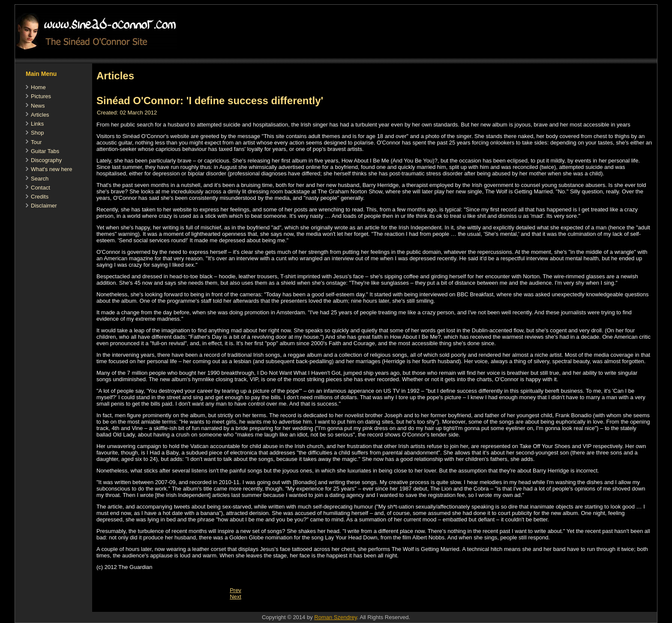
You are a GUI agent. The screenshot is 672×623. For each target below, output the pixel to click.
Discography (46, 160)
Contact (40, 188)
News (38, 106)
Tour (36, 142)
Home (38, 87)
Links (37, 124)
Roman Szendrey (335, 617)
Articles (40, 115)
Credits (40, 197)
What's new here (51, 169)
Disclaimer (44, 206)
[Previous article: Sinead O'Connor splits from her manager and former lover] (235, 590)
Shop (37, 133)
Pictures (41, 96)
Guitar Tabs (45, 151)
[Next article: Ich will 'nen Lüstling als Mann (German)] (235, 597)
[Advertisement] (248, 607)
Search (40, 179)
